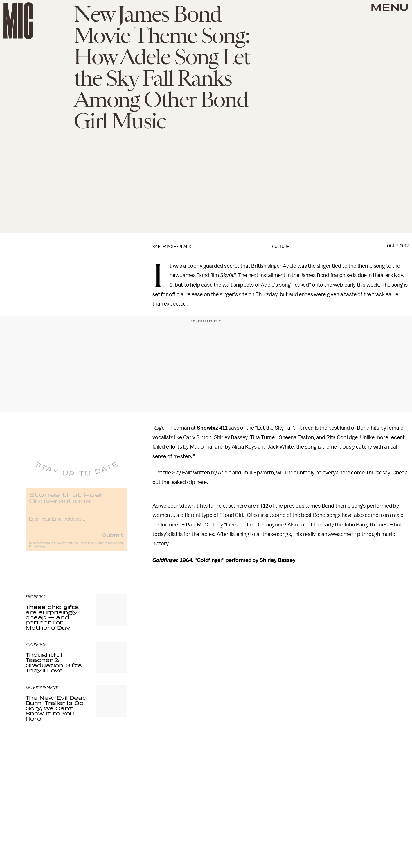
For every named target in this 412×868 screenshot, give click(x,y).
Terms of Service (107, 547)
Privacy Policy (37, 550)
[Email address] (76, 522)
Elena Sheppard (175, 247)
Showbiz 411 (212, 428)
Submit (113, 538)
